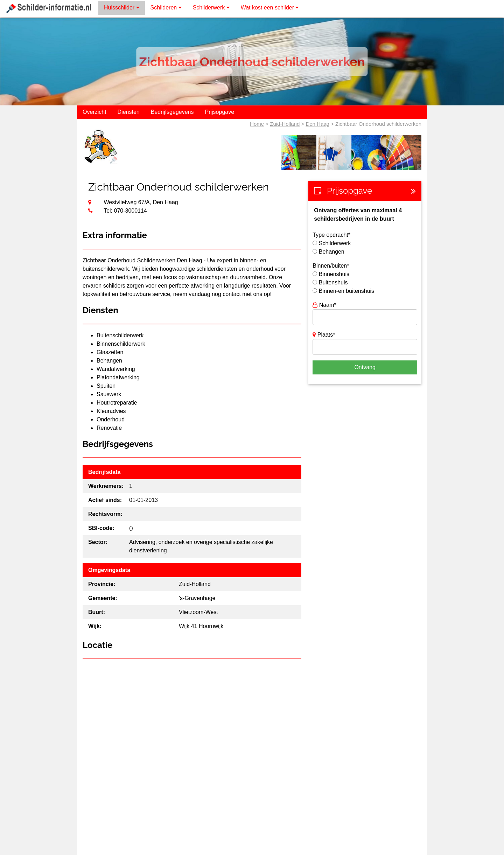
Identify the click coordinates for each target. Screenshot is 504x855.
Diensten (129, 112)
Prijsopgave (219, 112)
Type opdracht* (331, 235)
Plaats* (324, 335)
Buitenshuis (333, 282)
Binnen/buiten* (331, 266)
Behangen (332, 252)
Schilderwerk (211, 8)
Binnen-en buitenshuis (346, 291)
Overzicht (94, 112)
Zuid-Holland (285, 124)
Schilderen (166, 8)
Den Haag (317, 124)
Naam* (324, 305)
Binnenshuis (334, 274)
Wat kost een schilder (270, 8)
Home (257, 124)
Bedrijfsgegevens (172, 112)
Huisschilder (122, 8)
